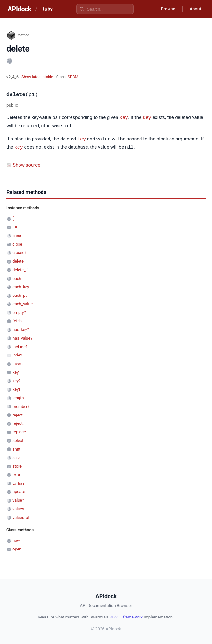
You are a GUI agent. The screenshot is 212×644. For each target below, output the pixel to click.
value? (18, 499)
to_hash (20, 482)
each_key (21, 285)
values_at (21, 516)
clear (17, 234)
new (16, 539)
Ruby (47, 9)
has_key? (21, 328)
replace (19, 431)
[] (14, 217)
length (18, 397)
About (194, 9)
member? (21, 405)
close (17, 243)
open (17, 548)
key (124, 117)
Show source (26, 164)
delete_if (20, 269)
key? (16, 380)
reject (18, 414)
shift (16, 448)
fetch (17, 320)
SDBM (73, 77)
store (17, 465)
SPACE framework (126, 616)
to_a (16, 473)
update (19, 490)
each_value (23, 303)
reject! (18, 422)
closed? (19, 251)
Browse (166, 9)
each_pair (21, 294)
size (16, 456)
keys (17, 388)
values (18, 508)
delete (18, 260)
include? (20, 345)
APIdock (19, 9)
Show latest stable (38, 77)
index (17, 354)
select (18, 439)
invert (18, 362)
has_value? (22, 337)
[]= (15, 226)
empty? (19, 311)
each (17, 277)
